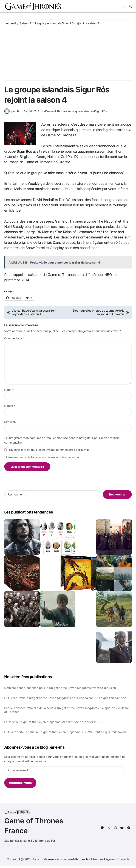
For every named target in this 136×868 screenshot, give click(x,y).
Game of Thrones (56, 114)
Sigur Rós (101, 114)
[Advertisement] (69, 52)
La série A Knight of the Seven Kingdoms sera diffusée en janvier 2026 (53, 724)
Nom (9, 392)
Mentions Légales (103, 862)
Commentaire (14, 341)
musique (75, 114)
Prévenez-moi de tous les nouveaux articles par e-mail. (44, 460)
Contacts (123, 862)
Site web (10, 424)
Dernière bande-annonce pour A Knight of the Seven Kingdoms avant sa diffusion (60, 690)
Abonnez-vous (20, 785)
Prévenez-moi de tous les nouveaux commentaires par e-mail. (49, 452)
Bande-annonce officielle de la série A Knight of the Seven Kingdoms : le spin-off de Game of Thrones (66, 712)
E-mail (10, 408)
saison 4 (87, 114)
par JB (12, 114)
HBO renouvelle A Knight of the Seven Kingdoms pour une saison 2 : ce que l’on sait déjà (65, 700)
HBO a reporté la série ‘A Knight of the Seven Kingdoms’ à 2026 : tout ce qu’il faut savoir (65, 734)
